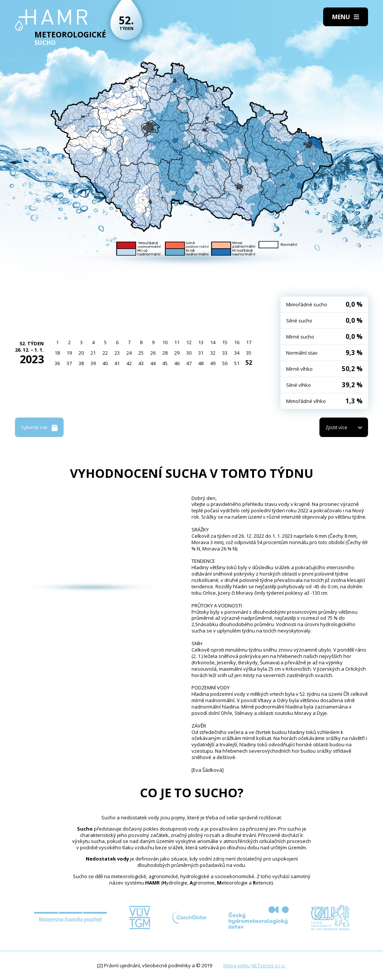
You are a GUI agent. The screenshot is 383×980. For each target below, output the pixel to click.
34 (237, 353)
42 (129, 363)
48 (201, 363)
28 (165, 353)
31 (201, 353)
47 (189, 363)
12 (189, 342)
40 (105, 363)
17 (249, 342)
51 (237, 363)
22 (105, 353)
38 (81, 363)
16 (237, 342)
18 (57, 353)
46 (177, 363)
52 (249, 362)
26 (153, 353)
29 (177, 353)
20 (81, 353)
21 (93, 353)
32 (213, 353)
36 (57, 363)
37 (69, 363)
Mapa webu (237, 965)
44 (153, 363)
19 (69, 353)
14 (213, 342)
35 (249, 353)
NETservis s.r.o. (269, 965)
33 (225, 353)
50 (225, 363)
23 (117, 353)
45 (165, 363)
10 (165, 342)
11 (177, 342)
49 (213, 363)
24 (129, 353)
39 (93, 363)
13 (201, 342)
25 (141, 353)
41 (117, 363)
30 (189, 353)
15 (225, 342)
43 (141, 363)
